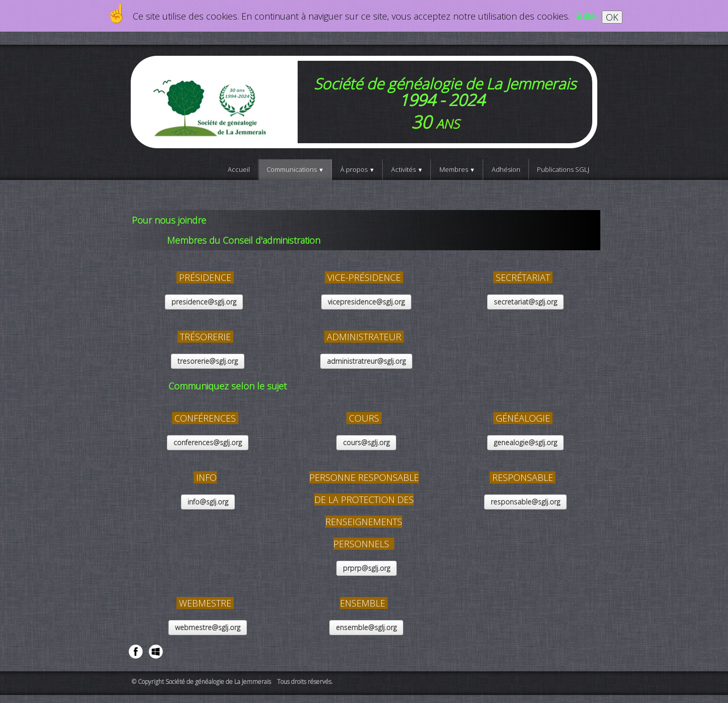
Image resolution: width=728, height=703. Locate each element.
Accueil (239, 169)
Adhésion (506, 169)
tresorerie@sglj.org (208, 361)
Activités (407, 169)
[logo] (364, 102)
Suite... (587, 16)
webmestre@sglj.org (208, 627)
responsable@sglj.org (525, 502)
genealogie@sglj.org (525, 442)
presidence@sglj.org (204, 302)
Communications (295, 169)
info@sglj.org (208, 502)
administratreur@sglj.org (366, 361)
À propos (357, 169)
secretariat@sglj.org (525, 302)
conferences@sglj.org (208, 442)
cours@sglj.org (366, 442)
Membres (457, 169)
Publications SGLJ (563, 169)
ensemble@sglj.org (366, 627)
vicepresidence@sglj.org (366, 302)
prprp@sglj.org (367, 568)
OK (612, 17)
